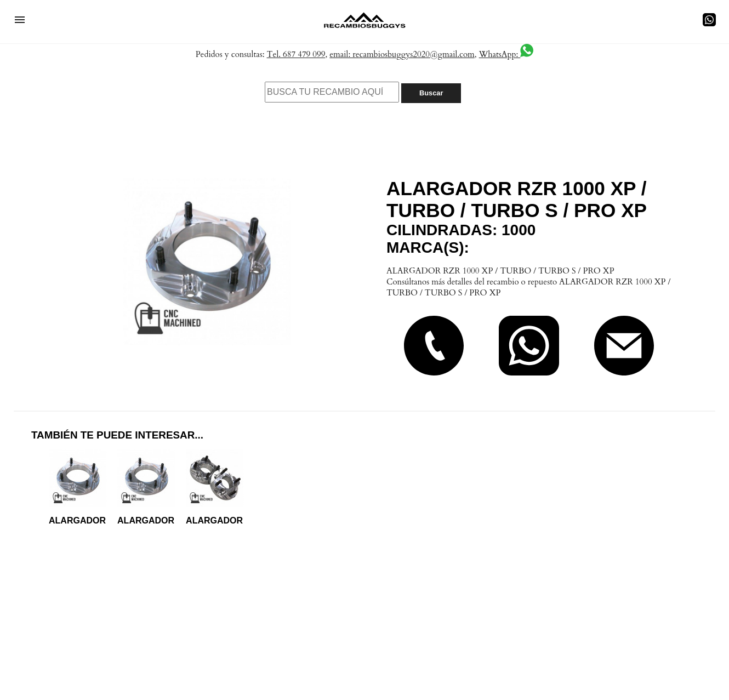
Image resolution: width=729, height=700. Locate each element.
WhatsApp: (506, 54)
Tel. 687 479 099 (296, 54)
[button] (20, 20)
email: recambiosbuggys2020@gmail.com (402, 54)
